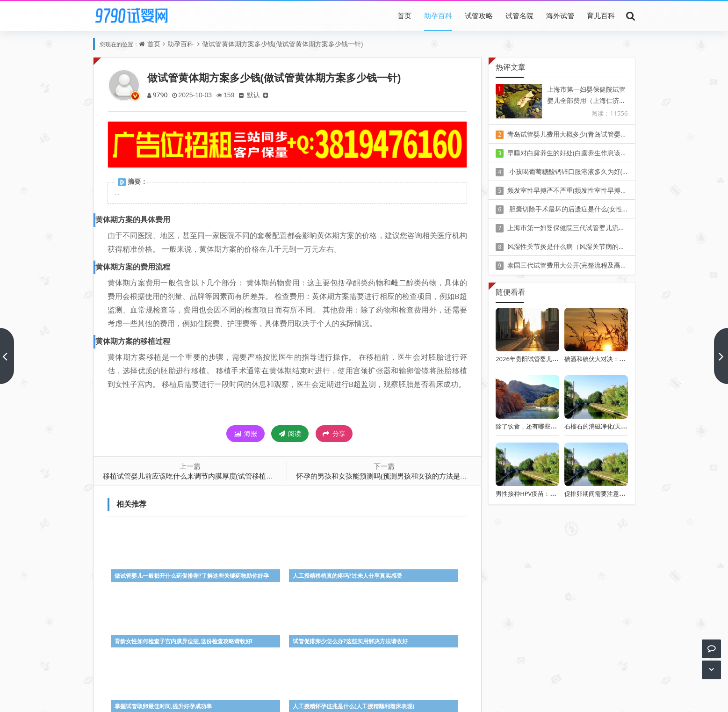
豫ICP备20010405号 (381, 684)
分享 (334, 434)
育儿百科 (601, 15)
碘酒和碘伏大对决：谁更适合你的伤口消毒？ (625, 359)
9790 (161, 95)
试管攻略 (479, 15)
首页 (404, 15)
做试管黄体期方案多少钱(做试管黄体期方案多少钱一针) (282, 44)
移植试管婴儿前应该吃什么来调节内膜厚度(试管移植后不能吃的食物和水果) (221, 476)
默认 (257, 95)
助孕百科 (438, 15)
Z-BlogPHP (364, 697)
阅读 (290, 433)
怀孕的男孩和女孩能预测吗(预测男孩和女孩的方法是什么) (386, 476)
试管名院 (519, 15)
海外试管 (560, 15)
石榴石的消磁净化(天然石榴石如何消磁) (618, 426)
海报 (245, 433)
